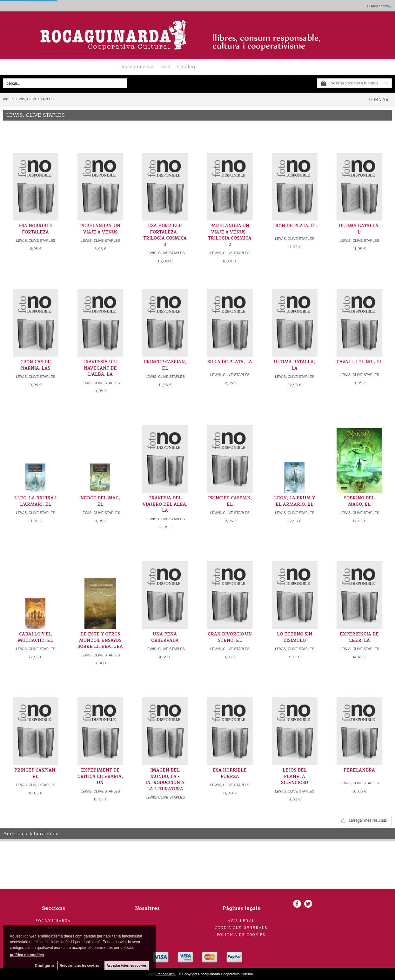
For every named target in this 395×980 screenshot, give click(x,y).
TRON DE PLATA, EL (295, 226)
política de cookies (27, 955)
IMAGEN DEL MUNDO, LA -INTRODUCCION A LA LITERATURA (165, 780)
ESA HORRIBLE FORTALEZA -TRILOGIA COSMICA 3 (165, 235)
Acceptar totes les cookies (127, 966)
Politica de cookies (241, 935)
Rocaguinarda (137, 67)
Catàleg (186, 67)
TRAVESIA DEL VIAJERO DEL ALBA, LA (165, 504)
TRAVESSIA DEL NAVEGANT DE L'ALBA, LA (100, 368)
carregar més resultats (368, 820)
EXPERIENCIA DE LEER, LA (359, 637)
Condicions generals (241, 928)
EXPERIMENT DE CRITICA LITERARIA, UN (100, 776)
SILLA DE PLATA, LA (230, 362)
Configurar (45, 966)
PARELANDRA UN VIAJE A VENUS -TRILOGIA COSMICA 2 (230, 235)
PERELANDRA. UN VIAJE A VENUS (100, 229)
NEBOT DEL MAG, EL (100, 501)
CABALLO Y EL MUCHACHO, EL (35, 637)
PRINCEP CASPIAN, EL (165, 365)
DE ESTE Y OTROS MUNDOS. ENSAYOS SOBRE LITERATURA (100, 640)
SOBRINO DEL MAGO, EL (359, 501)
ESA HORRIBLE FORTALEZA (35, 229)
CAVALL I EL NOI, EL (359, 362)
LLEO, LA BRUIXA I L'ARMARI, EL (35, 501)
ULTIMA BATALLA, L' (359, 229)
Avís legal (241, 921)
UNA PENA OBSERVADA (165, 637)
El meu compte (379, 6)
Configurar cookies (161, 974)
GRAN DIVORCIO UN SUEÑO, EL (230, 637)
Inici (165, 67)
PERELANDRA (359, 770)
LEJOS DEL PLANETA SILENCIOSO (295, 776)
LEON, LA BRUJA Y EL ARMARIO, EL (295, 501)
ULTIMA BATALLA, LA (295, 365)
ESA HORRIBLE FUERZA (230, 773)
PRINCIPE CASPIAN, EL (230, 501)
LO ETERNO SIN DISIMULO (295, 637)
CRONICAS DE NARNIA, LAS (36, 365)
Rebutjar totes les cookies (79, 966)
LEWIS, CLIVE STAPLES (36, 240)
